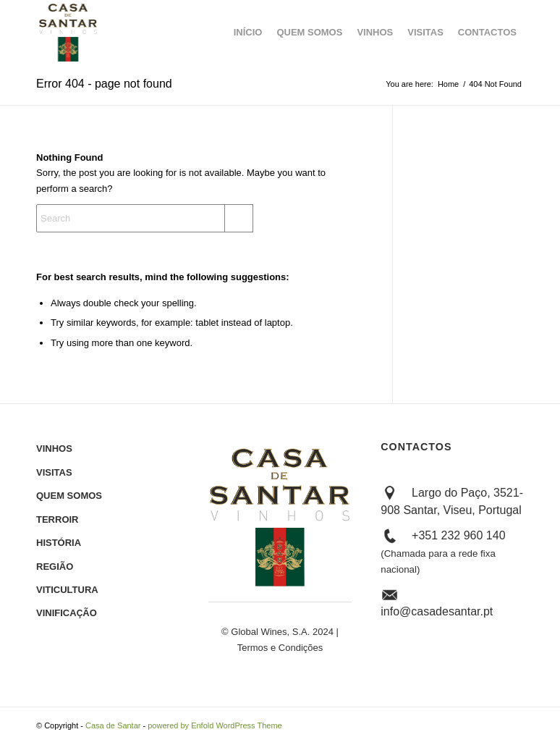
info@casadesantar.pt (437, 611)
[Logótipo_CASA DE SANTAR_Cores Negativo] (68, 33)
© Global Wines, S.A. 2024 (277, 632)
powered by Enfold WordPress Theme (215, 725)
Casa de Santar (113, 725)
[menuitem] (248, 33)
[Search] (145, 218)
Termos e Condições (280, 648)
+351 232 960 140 (443, 552)
